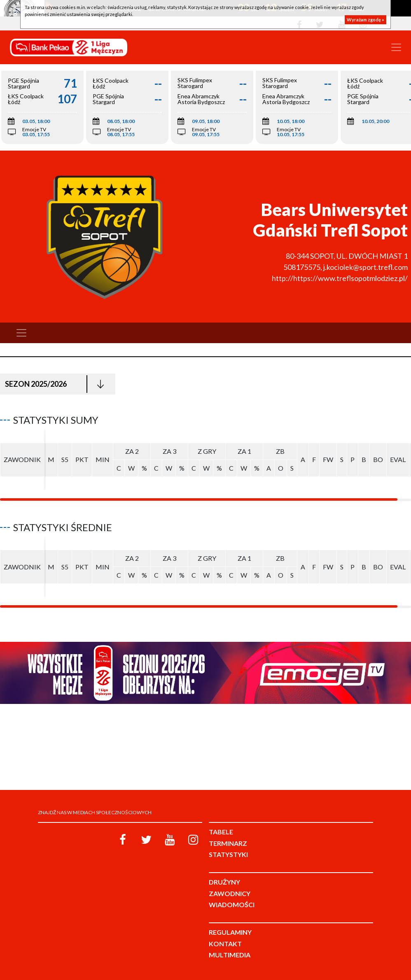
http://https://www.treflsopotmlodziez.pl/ (340, 278)
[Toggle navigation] (396, 47)
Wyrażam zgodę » (365, 20)
